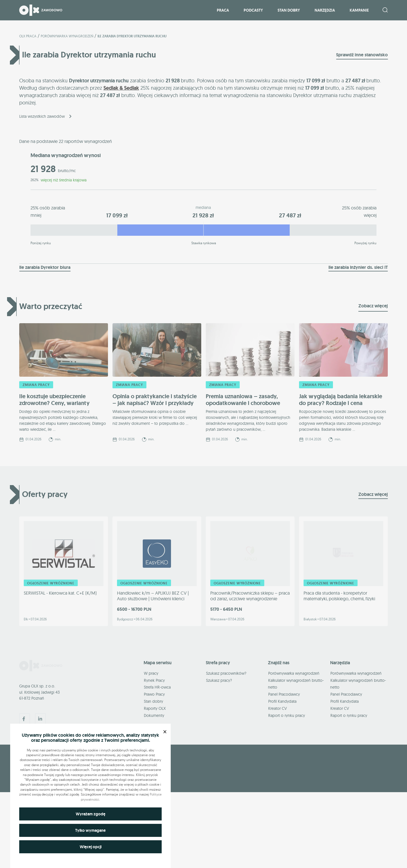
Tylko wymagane (90, 830)
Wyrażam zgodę (91, 814)
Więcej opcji (91, 847)
